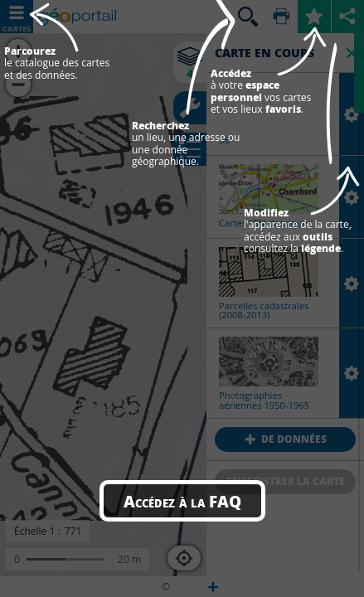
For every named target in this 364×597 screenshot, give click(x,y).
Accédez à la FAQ (182, 501)
